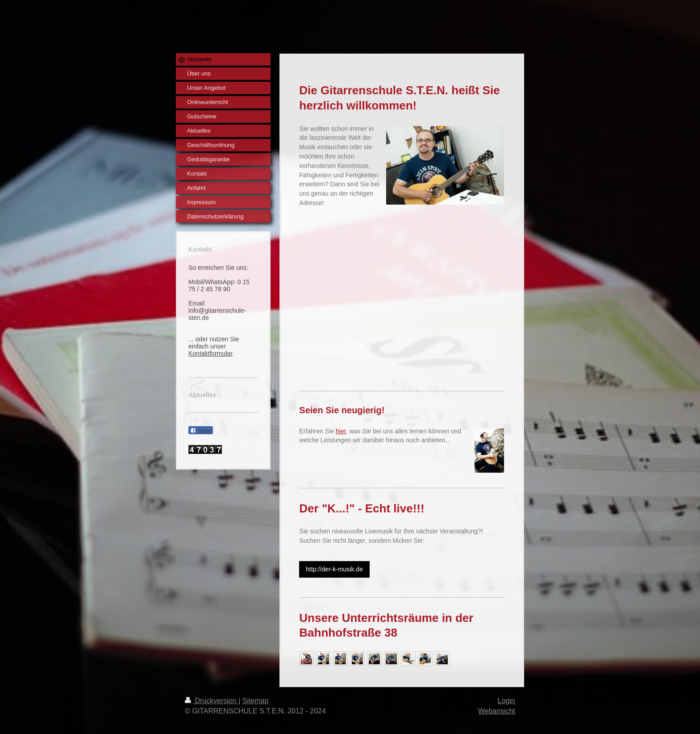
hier (341, 431)
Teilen (201, 431)
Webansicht (497, 711)
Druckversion (212, 701)
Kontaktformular (210, 353)
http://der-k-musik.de (334, 569)
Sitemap (256, 701)
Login (506, 701)
